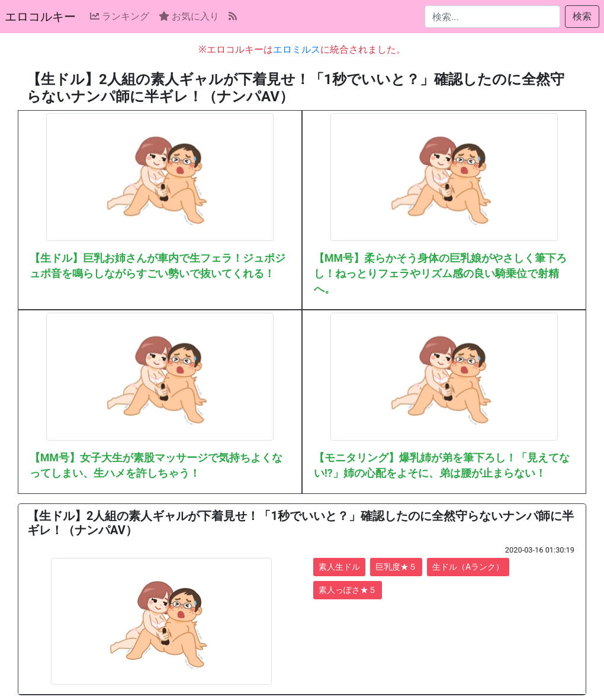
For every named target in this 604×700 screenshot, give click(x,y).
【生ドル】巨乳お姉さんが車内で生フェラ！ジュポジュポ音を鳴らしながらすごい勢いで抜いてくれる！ (158, 266)
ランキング (120, 16)
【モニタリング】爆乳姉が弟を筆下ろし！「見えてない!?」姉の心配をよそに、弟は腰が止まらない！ (442, 465)
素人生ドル (339, 567)
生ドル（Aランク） (468, 567)
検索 (582, 16)
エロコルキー (40, 17)
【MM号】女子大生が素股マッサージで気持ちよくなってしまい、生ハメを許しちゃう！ (156, 465)
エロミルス (297, 49)
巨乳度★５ (396, 567)
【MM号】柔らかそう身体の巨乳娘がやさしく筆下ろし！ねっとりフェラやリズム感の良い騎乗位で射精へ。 (440, 274)
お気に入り (189, 16)
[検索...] (492, 17)
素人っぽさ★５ (348, 590)
